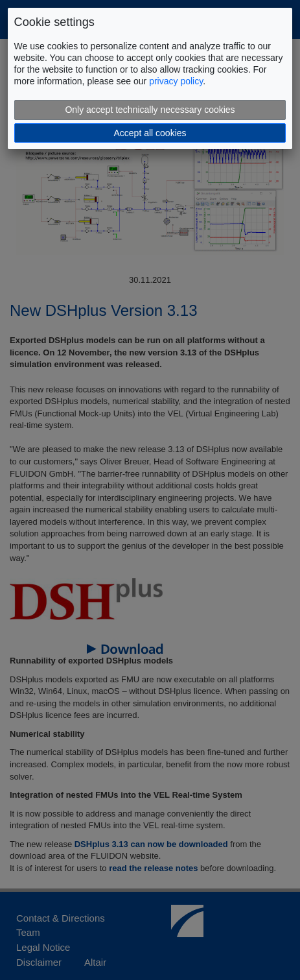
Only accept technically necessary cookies (150, 110)
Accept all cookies (150, 133)
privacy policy (176, 81)
